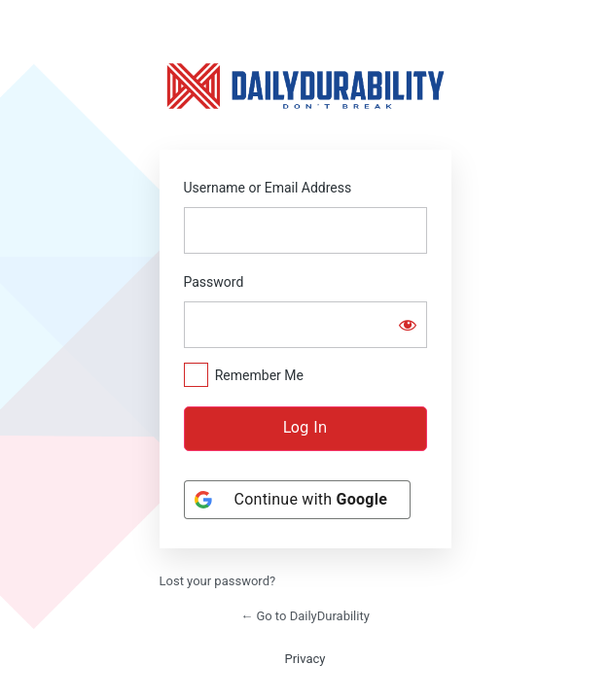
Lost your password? (218, 581)
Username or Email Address (268, 188)
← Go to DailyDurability (305, 616)
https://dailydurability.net (305, 86)
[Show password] (408, 325)
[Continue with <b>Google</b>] (298, 500)
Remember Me (259, 375)
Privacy (305, 659)
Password (214, 282)
